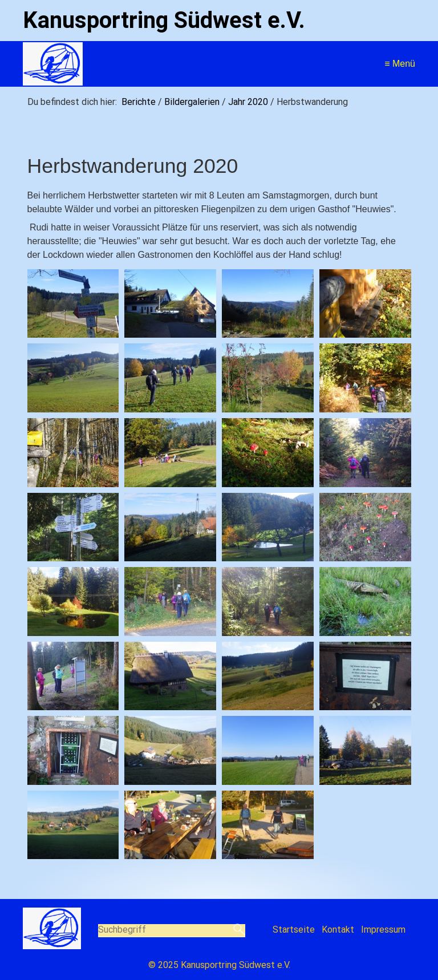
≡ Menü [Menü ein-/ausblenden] (400, 64)
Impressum (383, 930)
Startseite (294, 930)
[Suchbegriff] (172, 931)
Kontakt (338, 930)
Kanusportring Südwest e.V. (164, 20)
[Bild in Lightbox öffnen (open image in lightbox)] (73, 304)
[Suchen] (239, 930)
